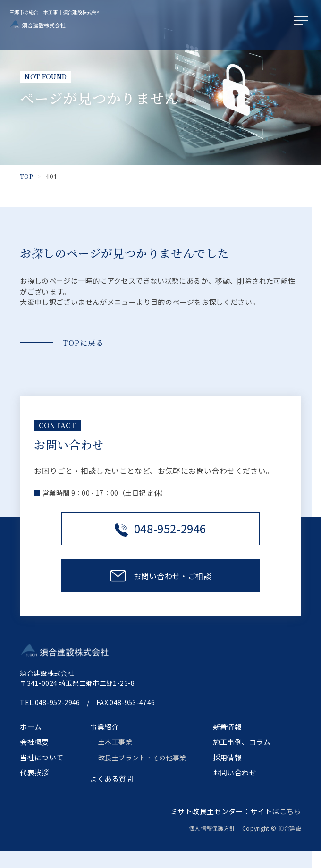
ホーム (31, 727)
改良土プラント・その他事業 (142, 758)
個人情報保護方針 (215, 828)
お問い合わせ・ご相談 (172, 576)
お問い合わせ (235, 772)
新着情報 (228, 727)
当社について (42, 757)
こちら (290, 811)
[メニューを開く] (303, 21)
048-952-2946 (160, 528)
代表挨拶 (34, 772)
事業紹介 (104, 727)
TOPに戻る (83, 342)
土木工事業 (115, 742)
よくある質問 (111, 779)
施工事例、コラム (242, 742)
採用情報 (228, 757)
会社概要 (34, 742)
